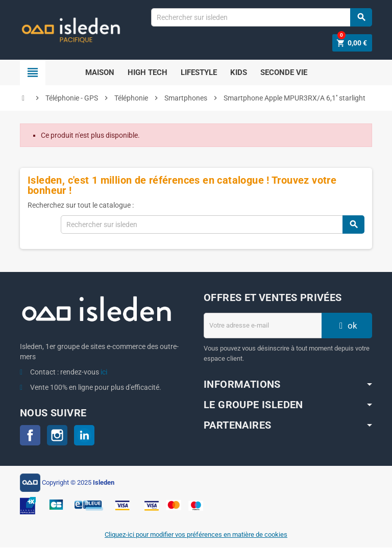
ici (104, 372)
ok (347, 326)
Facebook (30, 435)
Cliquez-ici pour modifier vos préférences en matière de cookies (196, 535)
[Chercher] (261, 17)
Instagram (57, 435)
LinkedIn (84, 435)
